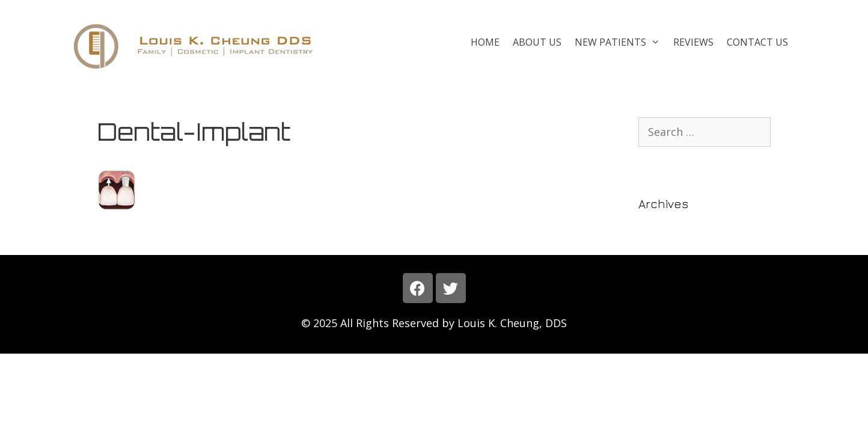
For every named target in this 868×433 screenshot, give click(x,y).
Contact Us (757, 42)
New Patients (621, 42)
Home (485, 42)
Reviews (693, 42)
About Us (537, 42)
